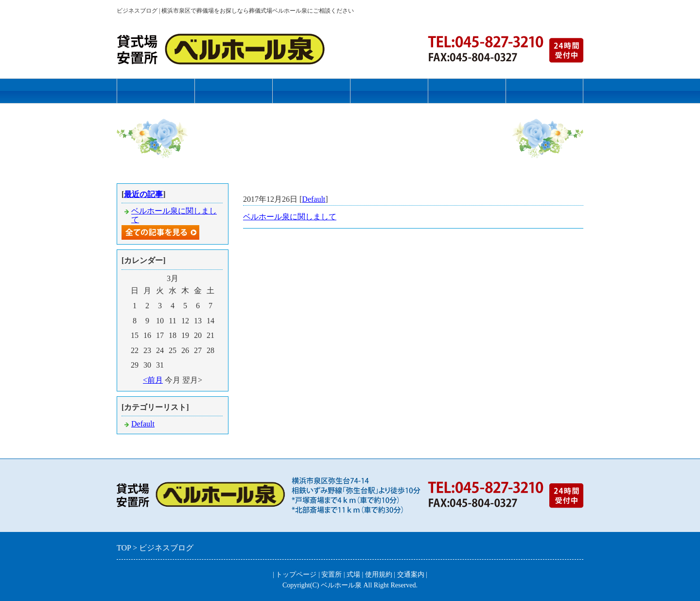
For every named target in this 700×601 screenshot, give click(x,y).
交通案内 (467, 91)
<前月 (153, 380)
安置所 (234, 91)
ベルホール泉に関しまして (290, 217)
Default (314, 199)
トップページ (156, 91)
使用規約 (389, 91)
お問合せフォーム (544, 91)
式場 (311, 91)
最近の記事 (143, 194)
